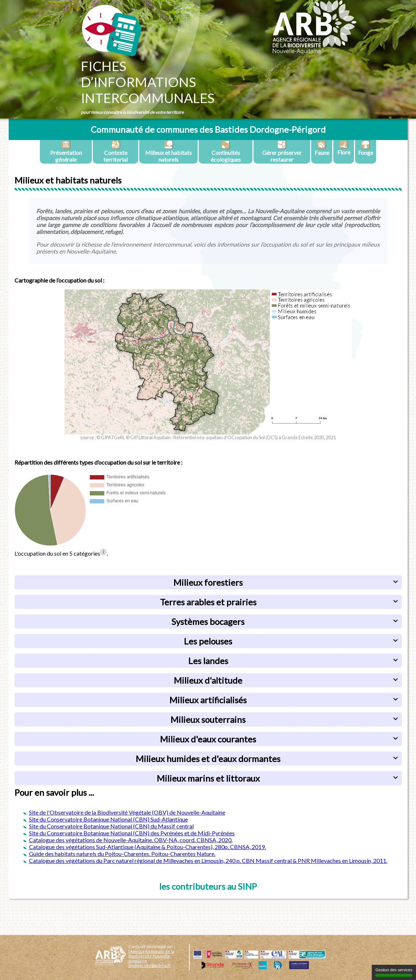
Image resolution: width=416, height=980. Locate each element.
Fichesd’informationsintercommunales (148, 82)
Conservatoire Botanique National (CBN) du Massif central (120, 826)
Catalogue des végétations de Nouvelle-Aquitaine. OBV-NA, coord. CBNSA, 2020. (131, 840)
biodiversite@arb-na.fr (150, 965)
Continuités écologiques (226, 151)
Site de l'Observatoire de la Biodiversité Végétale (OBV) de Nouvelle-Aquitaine (127, 812)
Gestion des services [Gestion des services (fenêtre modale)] (394, 972)
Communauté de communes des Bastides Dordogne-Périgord (208, 129)
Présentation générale (66, 151)
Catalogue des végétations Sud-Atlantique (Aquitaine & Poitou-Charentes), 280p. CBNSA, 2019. (147, 847)
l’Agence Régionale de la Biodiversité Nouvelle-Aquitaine (151, 956)
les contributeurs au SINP (208, 886)
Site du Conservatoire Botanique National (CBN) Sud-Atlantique (108, 819)
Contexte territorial (116, 151)
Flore (344, 148)
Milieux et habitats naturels (168, 151)
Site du (38, 826)
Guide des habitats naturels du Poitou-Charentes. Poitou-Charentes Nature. (122, 854)
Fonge (366, 148)
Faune (322, 148)
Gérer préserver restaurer (282, 151)
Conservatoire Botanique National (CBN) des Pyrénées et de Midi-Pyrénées (141, 833)
